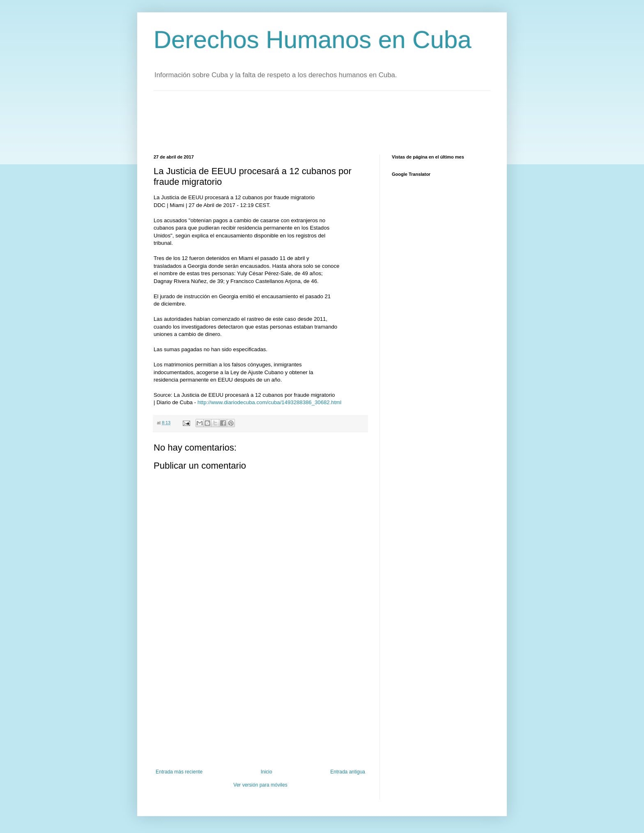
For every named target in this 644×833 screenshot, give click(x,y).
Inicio (267, 772)
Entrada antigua (348, 772)
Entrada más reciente (179, 772)
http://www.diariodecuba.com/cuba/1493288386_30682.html (269, 402)
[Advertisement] (303, 122)
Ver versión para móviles (260, 785)
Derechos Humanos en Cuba (313, 40)
